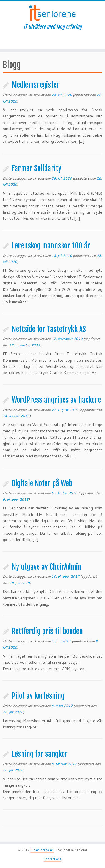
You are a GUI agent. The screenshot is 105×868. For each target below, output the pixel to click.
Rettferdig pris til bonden (47, 631)
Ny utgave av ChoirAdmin (47, 567)
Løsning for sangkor (40, 754)
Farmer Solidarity (37, 168)
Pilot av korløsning (38, 696)
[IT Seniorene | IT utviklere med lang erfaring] (53, 13)
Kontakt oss (53, 859)
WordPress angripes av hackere (56, 400)
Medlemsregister (36, 85)
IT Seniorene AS (42, 850)
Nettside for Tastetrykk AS (49, 329)
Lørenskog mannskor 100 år (51, 246)
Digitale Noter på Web (42, 483)
